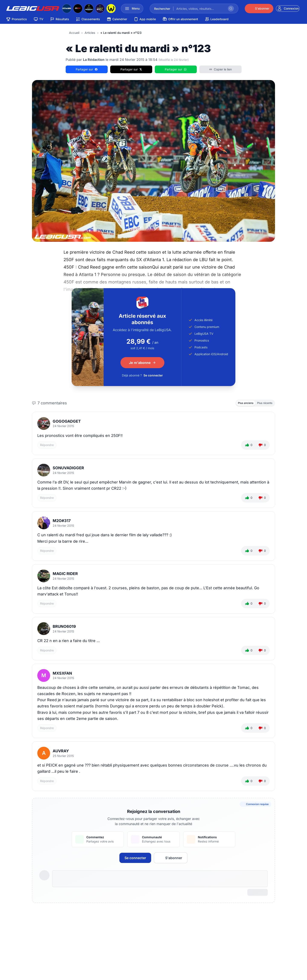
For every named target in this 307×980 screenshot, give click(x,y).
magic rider (65, 575)
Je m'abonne (142, 363)
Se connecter (153, 375)
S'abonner (171, 859)
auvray (61, 753)
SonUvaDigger (68, 469)
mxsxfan (62, 675)
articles (90, 33)
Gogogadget (67, 423)
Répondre (47, 446)
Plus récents (263, 404)
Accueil (74, 33)
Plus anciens (240, 404)
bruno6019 (64, 628)
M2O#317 (62, 522)
